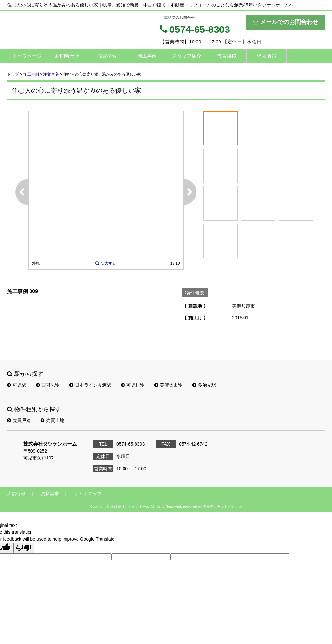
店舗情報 (16, 494)
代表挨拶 (227, 56)
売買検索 (107, 56)
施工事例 (147, 56)
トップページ (27, 56)
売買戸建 (19, 420)
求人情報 (267, 56)
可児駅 (17, 385)
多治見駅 (204, 385)
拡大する (106, 263)
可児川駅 (133, 385)
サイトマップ (88, 494)
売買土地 (52, 420)
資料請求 (50, 494)
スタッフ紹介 (187, 56)
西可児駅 (48, 385)
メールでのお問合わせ (285, 22)
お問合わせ (67, 56)
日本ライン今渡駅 (90, 385)
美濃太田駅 (168, 385)
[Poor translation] (24, 548)
